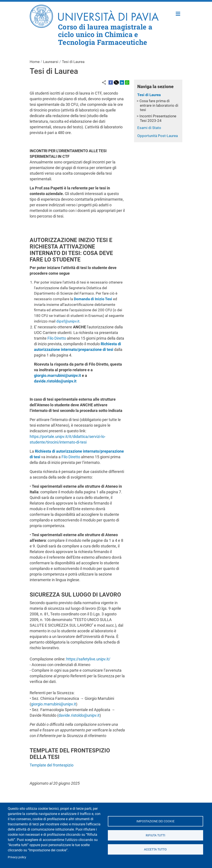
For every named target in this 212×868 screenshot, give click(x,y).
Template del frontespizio (52, 765)
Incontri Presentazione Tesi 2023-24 (158, 118)
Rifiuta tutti (155, 835)
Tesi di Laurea (149, 95)
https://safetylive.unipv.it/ (88, 659)
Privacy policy (17, 857)
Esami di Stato (149, 128)
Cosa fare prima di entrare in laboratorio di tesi (159, 105)
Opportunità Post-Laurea (158, 136)
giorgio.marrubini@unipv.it (53, 704)
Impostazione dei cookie (155, 821)
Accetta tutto (155, 849)
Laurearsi (51, 62)
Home (178, 13)
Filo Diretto (57, 338)
